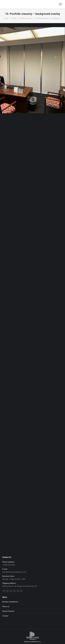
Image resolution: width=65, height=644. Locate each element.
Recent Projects (8, 611)
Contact (5, 616)
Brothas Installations (10, 602)
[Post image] (32, 70)
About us (6, 606)
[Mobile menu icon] (60, 4)
